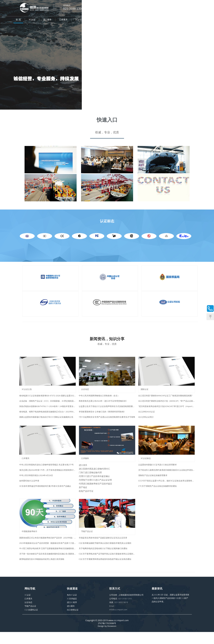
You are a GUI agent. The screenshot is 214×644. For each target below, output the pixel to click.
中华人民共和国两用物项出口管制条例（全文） (101, 399)
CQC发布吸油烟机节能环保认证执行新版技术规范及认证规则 (107, 554)
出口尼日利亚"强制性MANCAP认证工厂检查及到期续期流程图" (167, 399)
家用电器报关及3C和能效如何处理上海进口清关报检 (43, 570)
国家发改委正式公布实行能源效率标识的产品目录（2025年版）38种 (48, 549)
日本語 (170, 6)
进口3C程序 (72, 614)
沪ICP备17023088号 (107, 635)
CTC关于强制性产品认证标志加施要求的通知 (159, 494)
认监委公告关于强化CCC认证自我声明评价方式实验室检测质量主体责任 (107, 410)
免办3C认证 (72, 606)
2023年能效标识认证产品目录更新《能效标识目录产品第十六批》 (48, 554)
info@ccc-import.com (119, 621)
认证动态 (155, 20)
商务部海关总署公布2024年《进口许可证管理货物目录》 (105, 405)
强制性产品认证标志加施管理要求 (154, 483)
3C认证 (32, 20)
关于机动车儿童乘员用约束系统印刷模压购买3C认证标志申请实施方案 (167, 477)
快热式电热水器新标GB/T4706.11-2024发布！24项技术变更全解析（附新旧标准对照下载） (48, 410)
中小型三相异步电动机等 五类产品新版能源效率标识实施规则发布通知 (48, 560)
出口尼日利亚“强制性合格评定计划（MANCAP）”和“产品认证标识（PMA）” (167, 405)
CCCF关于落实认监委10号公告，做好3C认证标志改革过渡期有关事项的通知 (167, 488)
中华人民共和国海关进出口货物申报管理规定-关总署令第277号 (48, 472)
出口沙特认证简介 (147, 421)
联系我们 (187, 20)
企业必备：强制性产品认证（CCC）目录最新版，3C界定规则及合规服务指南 (48, 405)
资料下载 (171, 20)
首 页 (18, 20)
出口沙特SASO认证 (147, 415)
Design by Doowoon (107, 638)
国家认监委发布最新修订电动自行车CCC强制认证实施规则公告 (48, 421)
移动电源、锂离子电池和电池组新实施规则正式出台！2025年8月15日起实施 (48, 415)
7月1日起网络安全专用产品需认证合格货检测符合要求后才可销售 (107, 421)
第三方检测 (137, 20)
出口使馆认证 (73, 621)
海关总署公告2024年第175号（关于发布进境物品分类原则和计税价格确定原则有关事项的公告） (48, 477)
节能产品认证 (30, 617)
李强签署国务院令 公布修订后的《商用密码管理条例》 (104, 415)
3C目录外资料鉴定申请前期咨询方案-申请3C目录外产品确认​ (47, 494)
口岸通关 (63, 20)
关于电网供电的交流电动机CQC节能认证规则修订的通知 (105, 560)
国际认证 (120, 20)
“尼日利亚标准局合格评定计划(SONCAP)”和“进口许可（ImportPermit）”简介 (167, 410)
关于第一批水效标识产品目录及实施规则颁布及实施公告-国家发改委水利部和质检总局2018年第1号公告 (48, 565)
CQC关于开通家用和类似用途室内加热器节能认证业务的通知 (107, 570)
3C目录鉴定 (72, 610)
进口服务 (47, 20)
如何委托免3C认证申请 (30, 488)
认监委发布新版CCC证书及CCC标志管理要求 (159, 472)
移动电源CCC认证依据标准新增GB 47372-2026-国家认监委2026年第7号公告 (48, 399)
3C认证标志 (81, 20)
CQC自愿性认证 (101, 20)
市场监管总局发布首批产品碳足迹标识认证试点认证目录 (105, 549)
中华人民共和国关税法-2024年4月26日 (37, 483)
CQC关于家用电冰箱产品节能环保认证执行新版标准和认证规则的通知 (107, 565)
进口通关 (71, 617)
